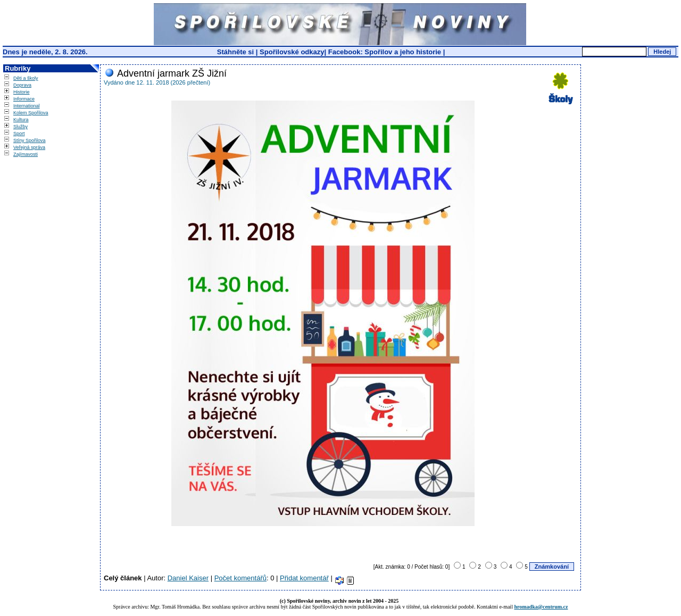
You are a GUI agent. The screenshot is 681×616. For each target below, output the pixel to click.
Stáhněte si (236, 52)
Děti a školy (26, 78)
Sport (19, 134)
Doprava (22, 85)
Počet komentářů (240, 578)
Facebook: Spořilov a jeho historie (385, 52)
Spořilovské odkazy (292, 52)
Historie (22, 92)
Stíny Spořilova (30, 140)
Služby (20, 127)
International (27, 106)
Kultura (21, 120)
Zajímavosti (26, 154)
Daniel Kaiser (188, 578)
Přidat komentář (304, 578)
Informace (24, 99)
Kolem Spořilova (31, 113)
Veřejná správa (29, 147)
